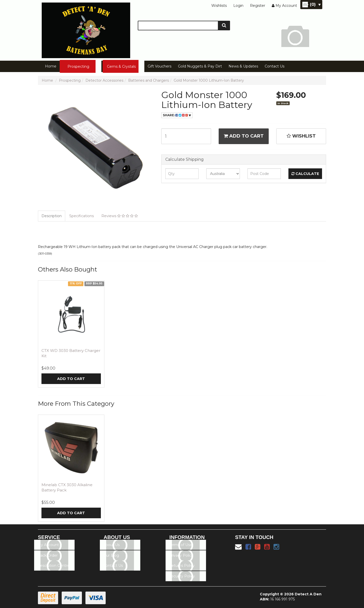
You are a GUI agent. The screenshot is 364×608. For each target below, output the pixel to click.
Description (52, 216)
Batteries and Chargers (149, 80)
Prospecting (78, 66)
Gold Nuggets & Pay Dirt (200, 66)
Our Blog (111, 555)
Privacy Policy (181, 555)
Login (238, 6)
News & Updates (243, 66)
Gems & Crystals (121, 66)
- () (314, 4)
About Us (111, 545)
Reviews (120, 216)
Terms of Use (180, 545)
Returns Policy (182, 566)
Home (51, 66)
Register (258, 6)
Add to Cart (244, 136)
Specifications (82, 216)
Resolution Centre (53, 566)
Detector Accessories (104, 80)
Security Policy (182, 576)
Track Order (48, 555)
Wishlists (219, 6)
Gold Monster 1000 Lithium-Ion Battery (209, 80)
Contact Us (275, 66)
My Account (48, 545)
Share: (177, 115)
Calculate (305, 174)
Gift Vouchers (160, 66)
